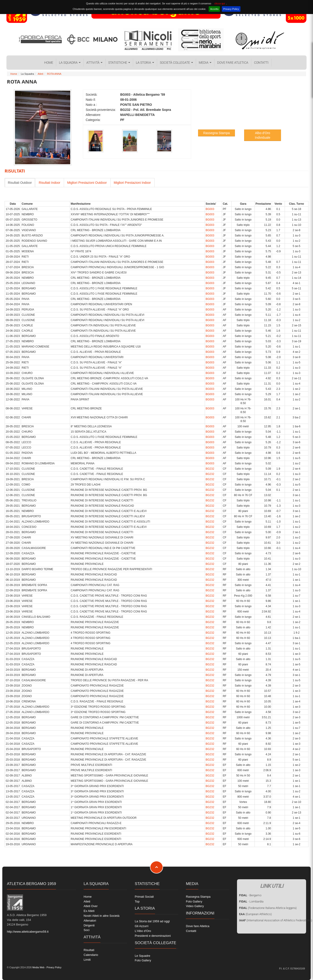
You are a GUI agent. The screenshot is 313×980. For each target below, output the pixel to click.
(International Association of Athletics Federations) (276, 920)
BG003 (210, 209)
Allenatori (90, 921)
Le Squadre (142, 956)
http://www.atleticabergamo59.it (28, 932)
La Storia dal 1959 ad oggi (152, 921)
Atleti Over (91, 906)
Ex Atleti (89, 911)
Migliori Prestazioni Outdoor (87, 183)
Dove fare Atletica (233, 63)
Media (205, 63)
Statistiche (119, 63)
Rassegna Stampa (216, 133)
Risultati (89, 950)
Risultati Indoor (49, 183)
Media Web (38, 967)
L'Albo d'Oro (143, 931)
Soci (86, 930)
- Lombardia (251, 901)
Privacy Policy (231, 9)
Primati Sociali (144, 897)
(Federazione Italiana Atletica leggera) (268, 908)
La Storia (145, 63)
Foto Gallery (143, 960)
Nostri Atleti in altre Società (101, 916)
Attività (94, 63)
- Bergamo (250, 895)
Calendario (91, 955)
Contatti (261, 63)
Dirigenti (89, 925)
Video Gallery (195, 906)
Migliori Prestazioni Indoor (132, 183)
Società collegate (176, 63)
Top (137, 901)
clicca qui (220, 3)
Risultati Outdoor (20, 183)
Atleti (40, 74)
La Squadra (70, 63)
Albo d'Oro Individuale (263, 135)
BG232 (210, 469)
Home (49, 63)
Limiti (87, 960)
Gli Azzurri (142, 926)
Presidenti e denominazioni (153, 936)
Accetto (214, 9)
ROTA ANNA (54, 74)
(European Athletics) (255, 914)
